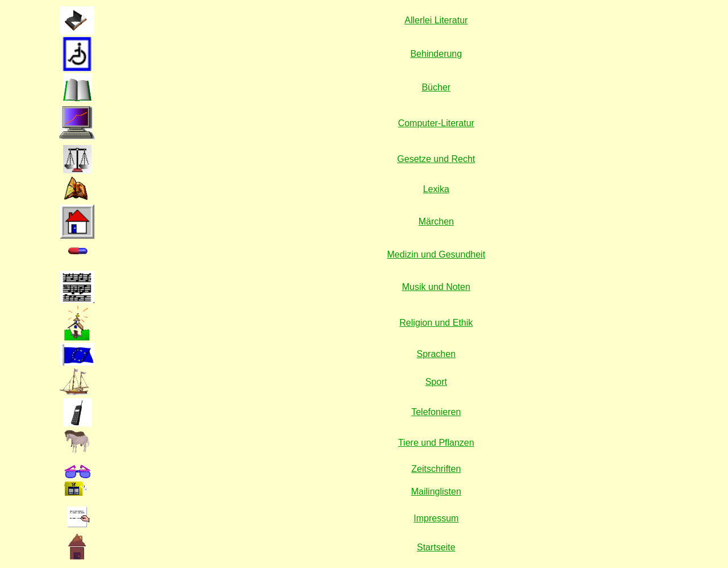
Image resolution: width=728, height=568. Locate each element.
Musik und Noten (436, 287)
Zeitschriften (436, 469)
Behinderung (436, 54)
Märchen (436, 221)
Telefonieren (436, 412)
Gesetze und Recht (436, 159)
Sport (436, 382)
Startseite (436, 547)
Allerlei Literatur (436, 20)
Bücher (436, 87)
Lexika (436, 189)
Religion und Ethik (436, 323)
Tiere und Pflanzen (436, 443)
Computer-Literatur (436, 123)
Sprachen (437, 354)
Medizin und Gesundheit (437, 254)
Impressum (436, 518)
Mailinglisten (436, 492)
